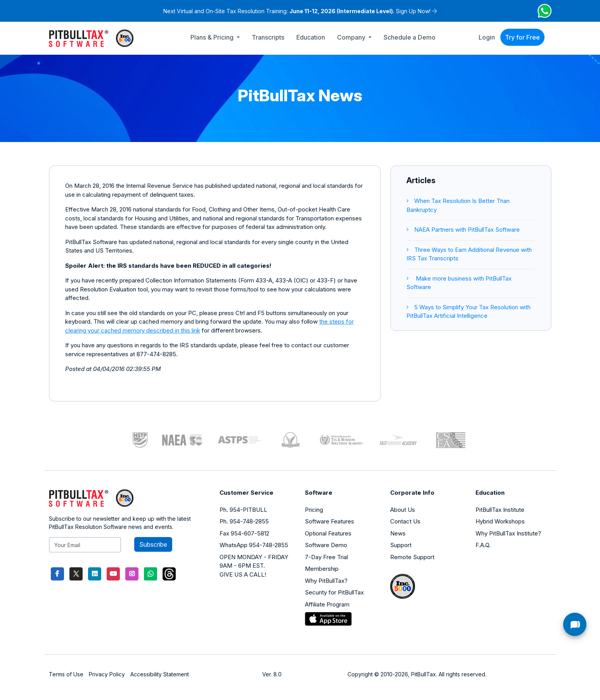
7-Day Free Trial (326, 557)
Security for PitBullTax (334, 592)
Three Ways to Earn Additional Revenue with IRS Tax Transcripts (469, 254)
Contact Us (405, 521)
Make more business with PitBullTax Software (459, 283)
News (398, 533)
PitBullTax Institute (500, 510)
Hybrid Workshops (500, 521)
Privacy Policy (107, 674)
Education (311, 37)
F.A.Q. (483, 545)
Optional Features (328, 533)
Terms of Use (66, 674)
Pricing (314, 510)
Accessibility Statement (160, 674)
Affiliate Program (327, 604)
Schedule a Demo (410, 37)
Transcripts (268, 37)
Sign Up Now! (413, 11)
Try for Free (522, 37)
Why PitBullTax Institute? (508, 533)
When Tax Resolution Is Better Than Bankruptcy (458, 205)
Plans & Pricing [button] (213, 37)
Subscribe (153, 544)
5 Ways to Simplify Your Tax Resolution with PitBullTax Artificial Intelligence (469, 312)
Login (487, 37)
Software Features (329, 521)
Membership (322, 569)
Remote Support (412, 557)
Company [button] (352, 37)
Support (401, 545)
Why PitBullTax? (326, 581)
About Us (403, 510)
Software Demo (326, 545)
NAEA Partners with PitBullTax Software (463, 230)
